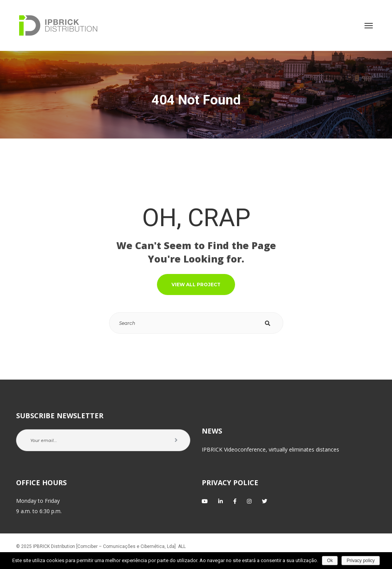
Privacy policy (360, 561)
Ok (330, 561)
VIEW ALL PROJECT (196, 284)
